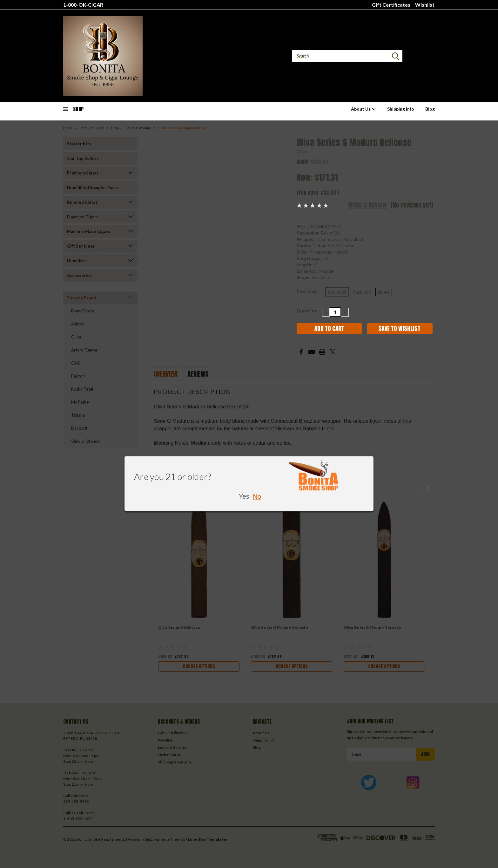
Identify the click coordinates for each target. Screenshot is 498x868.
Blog (430, 109)
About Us (363, 109)
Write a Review (367, 205)
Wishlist (425, 5)
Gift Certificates (391, 5)
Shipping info (401, 109)
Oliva (302, 151)
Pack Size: (310, 291)
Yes (244, 496)
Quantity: (307, 311)
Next (428, 488)
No (257, 496)
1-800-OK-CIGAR (83, 5)
